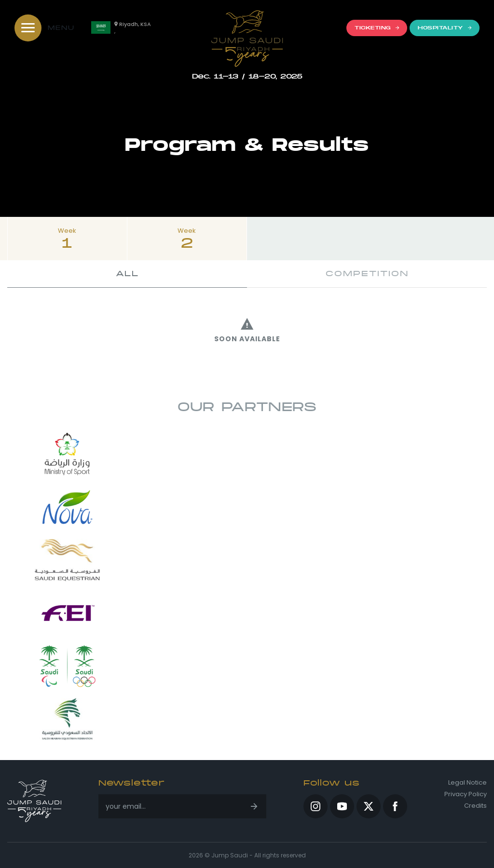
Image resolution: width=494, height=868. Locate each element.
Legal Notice (467, 783)
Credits (475, 806)
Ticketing (377, 28)
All (127, 274)
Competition (367, 274)
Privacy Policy (466, 794)
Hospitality (445, 28)
